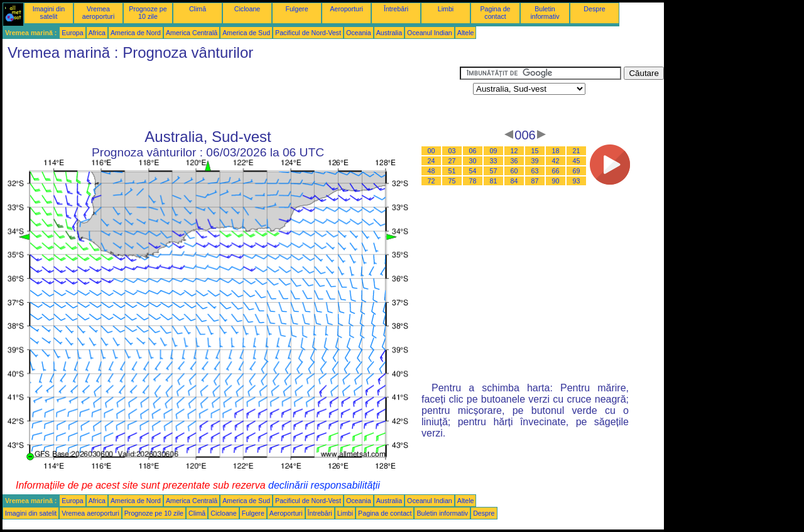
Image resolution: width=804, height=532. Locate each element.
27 (452, 161)
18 (556, 151)
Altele (466, 33)
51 (452, 171)
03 (452, 151)
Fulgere (296, 9)
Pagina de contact (496, 13)
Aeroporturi (346, 9)
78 (473, 181)
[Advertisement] (231, 95)
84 (514, 181)
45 (577, 161)
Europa (72, 33)
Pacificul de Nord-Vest (308, 33)
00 (432, 151)
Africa (97, 33)
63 (535, 171)
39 (535, 161)
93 (577, 181)
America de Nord (136, 33)
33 (494, 161)
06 (473, 151)
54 (473, 171)
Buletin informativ (545, 13)
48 (432, 171)
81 (494, 181)
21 (577, 151)
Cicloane (247, 9)
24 (432, 161)
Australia (389, 33)
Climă (198, 9)
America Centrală (192, 33)
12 (514, 151)
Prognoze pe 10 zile (148, 13)
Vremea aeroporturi (99, 13)
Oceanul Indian (430, 33)
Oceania (359, 33)
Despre (594, 9)
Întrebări (396, 9)
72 (432, 181)
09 (494, 151)
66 (556, 171)
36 (514, 161)
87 (535, 181)
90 (556, 181)
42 (556, 161)
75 (452, 181)
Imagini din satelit (49, 13)
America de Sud (246, 33)
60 (514, 171)
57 (494, 171)
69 (577, 171)
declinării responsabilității (324, 485)
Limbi (446, 9)
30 (473, 161)
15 (535, 151)
